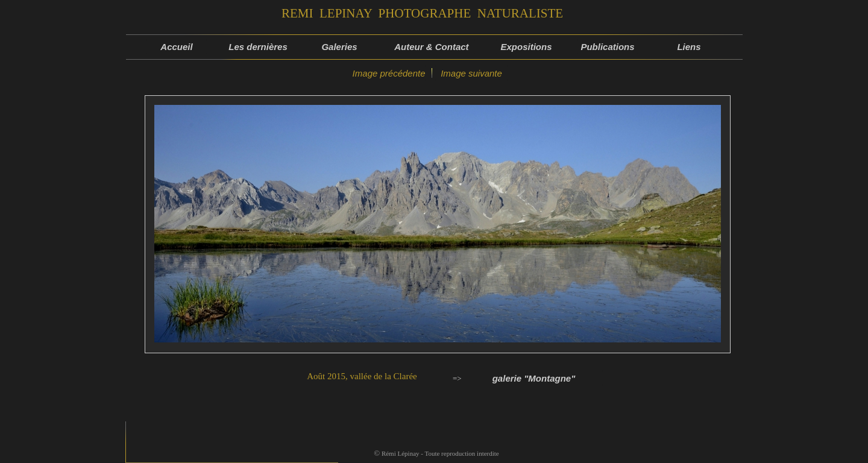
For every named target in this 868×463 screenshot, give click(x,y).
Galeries (339, 47)
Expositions (526, 47)
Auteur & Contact (433, 47)
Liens (689, 47)
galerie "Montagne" (534, 378)
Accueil (176, 47)
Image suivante (471, 73)
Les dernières (258, 47)
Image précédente (387, 73)
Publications (607, 47)
